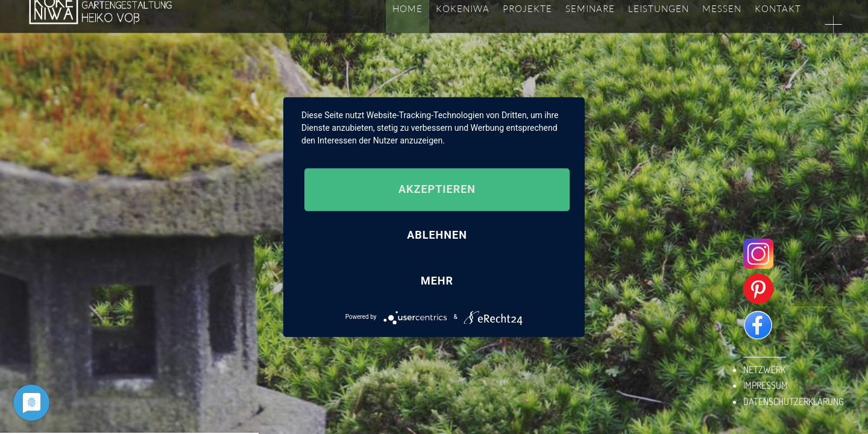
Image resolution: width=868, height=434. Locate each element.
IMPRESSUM (766, 385)
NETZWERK (764, 370)
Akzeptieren (437, 190)
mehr (437, 281)
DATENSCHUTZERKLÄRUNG (794, 401)
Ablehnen (437, 235)
